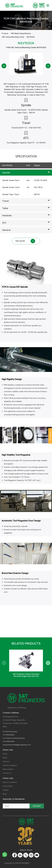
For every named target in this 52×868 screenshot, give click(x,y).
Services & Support (10, 765)
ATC (4, 223)
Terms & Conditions (10, 782)
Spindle (6, 173)
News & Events (8, 769)
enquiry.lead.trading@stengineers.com (17, 745)
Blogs (5, 794)
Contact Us (7, 773)
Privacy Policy (8, 786)
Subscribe (37, 806)
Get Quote (25, 241)
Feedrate (7, 216)
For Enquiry (50, 436)
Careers (6, 790)
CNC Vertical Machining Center (13, 37)
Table (5, 208)
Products (5, 33)
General (6, 230)
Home (5, 754)
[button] (48, 663)
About (5, 758)
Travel (5, 201)
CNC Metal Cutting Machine (21, 33)
